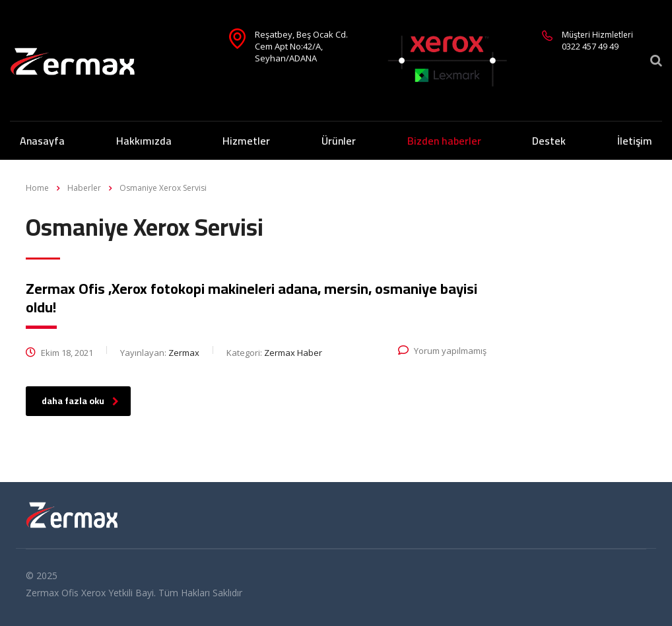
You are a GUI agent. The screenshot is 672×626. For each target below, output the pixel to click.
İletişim (635, 141)
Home (37, 188)
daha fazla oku (80, 401)
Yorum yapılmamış (442, 351)
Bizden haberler (444, 141)
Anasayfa (42, 141)
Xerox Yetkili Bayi (118, 593)
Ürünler (339, 141)
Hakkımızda (144, 141)
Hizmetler (246, 141)
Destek (549, 141)
